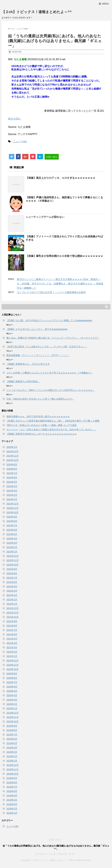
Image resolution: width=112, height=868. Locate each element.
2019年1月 (12, 761)
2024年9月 (12, 464)
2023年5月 (12, 534)
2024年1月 (12, 499)
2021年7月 (12, 630)
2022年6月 (12, 582)
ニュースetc (20, 141)
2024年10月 (12, 460)
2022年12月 (12, 556)
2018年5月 (12, 796)
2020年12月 (12, 661)
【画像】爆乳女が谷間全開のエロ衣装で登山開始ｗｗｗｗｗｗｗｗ (64, 256)
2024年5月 (12, 482)
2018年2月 (12, 809)
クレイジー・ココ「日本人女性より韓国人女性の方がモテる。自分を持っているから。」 (51, 429)
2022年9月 (12, 569)
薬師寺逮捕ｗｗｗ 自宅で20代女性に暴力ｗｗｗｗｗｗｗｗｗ (38, 416)
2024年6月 (12, 478)
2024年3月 (12, 491)
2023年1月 (12, 552)
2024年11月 (12, 456)
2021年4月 (12, 643)
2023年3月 (12, 543)
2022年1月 (12, 604)
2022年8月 (12, 573)
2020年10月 (12, 669)
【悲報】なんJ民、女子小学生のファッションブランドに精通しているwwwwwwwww (49, 320)
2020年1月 (12, 708)
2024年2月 (12, 495)
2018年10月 (12, 774)
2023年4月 (12, 539)
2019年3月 (12, 752)
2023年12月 (12, 504)
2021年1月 (12, 656)
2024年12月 (12, 451)
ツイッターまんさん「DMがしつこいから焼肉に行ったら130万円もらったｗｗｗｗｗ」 (51, 390)
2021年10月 (12, 617)
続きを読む (14, 119)
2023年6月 (12, 530)
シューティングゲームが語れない (45, 217)
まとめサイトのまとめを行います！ (56, 854)
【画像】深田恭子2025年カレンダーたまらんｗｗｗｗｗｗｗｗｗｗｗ (42, 434)
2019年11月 (12, 717)
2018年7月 (12, 787)
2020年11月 (12, 665)
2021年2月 (12, 652)
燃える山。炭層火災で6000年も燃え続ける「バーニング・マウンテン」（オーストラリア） (53, 338)
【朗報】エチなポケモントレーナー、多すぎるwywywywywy (37, 329)
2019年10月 (12, 722)
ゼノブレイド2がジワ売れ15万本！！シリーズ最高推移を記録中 (51, 292)
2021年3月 (12, 647)
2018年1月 (12, 813)
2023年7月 (12, 525)
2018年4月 (12, 800)
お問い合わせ (55, 840)
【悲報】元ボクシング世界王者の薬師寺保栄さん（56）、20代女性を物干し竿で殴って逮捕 (53, 421)
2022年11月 (12, 560)
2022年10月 (12, 565)
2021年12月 (12, 608)
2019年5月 (12, 743)
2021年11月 (12, 613)
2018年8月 (12, 782)
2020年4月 (12, 695)
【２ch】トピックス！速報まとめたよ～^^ (37, 12)
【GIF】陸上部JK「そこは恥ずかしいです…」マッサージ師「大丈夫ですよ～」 (47, 347)
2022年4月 (12, 591)
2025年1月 (12, 447)
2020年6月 (12, 687)
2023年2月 (12, 547)
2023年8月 (12, 521)
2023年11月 (12, 508)
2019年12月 (12, 713)
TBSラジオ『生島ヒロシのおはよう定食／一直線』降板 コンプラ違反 (42, 425)
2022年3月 (12, 595)
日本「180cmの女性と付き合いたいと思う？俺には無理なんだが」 (40, 399)
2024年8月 (12, 469)
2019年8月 (12, 730)
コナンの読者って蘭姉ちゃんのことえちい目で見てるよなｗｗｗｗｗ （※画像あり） (50, 373)
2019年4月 (12, 748)
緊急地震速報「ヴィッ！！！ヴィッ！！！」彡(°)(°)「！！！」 (38, 355)
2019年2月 (12, 756)
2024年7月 (12, 473)
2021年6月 (12, 634)
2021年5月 (12, 639)
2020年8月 (12, 678)
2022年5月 (12, 586)
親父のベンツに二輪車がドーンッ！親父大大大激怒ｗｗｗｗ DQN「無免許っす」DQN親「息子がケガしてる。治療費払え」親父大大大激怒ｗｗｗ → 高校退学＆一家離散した (60, 284)
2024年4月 (12, 486)
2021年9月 (12, 621)
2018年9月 (12, 778)
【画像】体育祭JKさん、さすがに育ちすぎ (28, 364)
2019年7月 (12, 735)
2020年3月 (12, 700)
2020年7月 (12, 682)
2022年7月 (12, 578)
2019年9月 (12, 726)
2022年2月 (12, 600)
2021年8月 (12, 626)
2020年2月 (12, 704)
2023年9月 (12, 517)
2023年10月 (12, 512)
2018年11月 (12, 769)
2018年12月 (12, 765)
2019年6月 (12, 739)
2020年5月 (12, 691)
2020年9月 (12, 674)
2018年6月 (12, 791)
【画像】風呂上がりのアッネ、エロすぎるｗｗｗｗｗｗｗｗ (61, 178)
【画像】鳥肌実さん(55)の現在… (23, 381)
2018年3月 (12, 804)
